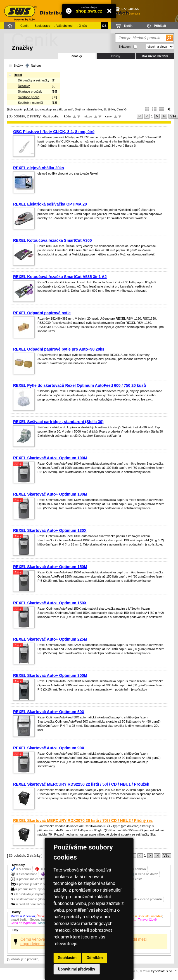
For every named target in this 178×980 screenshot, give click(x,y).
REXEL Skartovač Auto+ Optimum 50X (49, 712)
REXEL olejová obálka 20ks (39, 168)
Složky (18, 66)
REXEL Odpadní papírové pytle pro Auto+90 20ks (59, 349)
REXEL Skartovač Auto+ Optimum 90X (49, 748)
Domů (10, 26)
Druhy (116, 56)
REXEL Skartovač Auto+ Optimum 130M (50, 494)
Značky (77, 56)
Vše (173, 116)
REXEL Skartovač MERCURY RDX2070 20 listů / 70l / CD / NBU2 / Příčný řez (83, 820)
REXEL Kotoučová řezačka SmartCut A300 (53, 240)
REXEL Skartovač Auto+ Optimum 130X (50, 530)
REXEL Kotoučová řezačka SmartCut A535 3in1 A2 (60, 277)
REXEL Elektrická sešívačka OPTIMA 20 (50, 204)
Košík (128, 26)
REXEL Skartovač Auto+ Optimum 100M (50, 458)
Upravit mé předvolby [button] (76, 969)
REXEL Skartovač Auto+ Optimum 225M (50, 639)
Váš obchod (64, 26)
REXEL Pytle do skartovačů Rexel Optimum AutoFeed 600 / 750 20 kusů (79, 385)
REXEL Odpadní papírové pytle (42, 313)
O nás (83, 26)
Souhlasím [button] (67, 958)
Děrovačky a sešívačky (34, 80)
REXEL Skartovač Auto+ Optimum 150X (50, 603)
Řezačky (24, 86)
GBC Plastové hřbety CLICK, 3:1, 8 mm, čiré (54, 132)
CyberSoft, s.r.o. (162, 971)
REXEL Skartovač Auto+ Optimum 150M (50, 567)
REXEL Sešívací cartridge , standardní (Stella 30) (58, 422)
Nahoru (36, 66)
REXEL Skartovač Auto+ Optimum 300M (50, 675)
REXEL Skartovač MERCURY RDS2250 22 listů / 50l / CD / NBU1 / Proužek (81, 784)
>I (164, 116)
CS (104, 26)
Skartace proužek (30, 91)
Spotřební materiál (30, 103)
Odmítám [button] (95, 958)
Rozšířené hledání (155, 56)
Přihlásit (160, 26)
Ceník (24, 26)
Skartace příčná (29, 97)
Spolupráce (42, 26)
